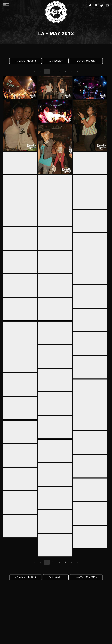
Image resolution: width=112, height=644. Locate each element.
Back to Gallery (56, 61)
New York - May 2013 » (86, 61)
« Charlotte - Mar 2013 (26, 61)
